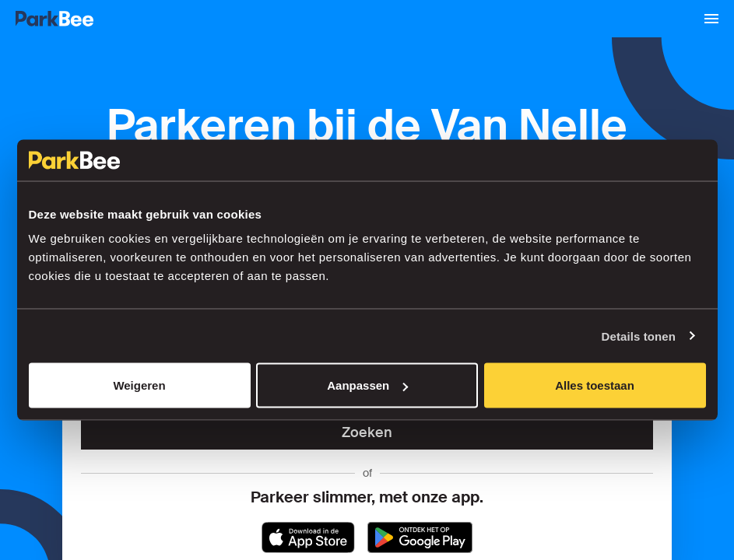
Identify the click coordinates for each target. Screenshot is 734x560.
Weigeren (139, 385)
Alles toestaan (595, 385)
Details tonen (639, 336)
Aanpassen (367, 385)
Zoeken (367, 432)
